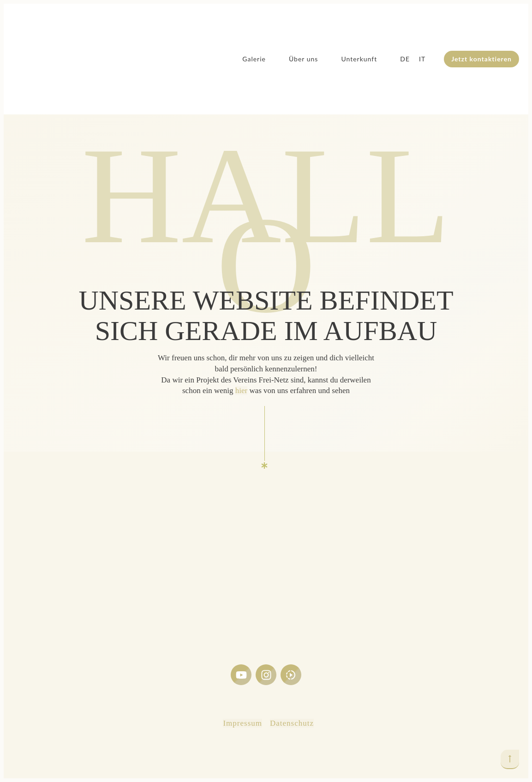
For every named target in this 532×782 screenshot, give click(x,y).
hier (241, 391)
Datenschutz (292, 723)
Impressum (242, 723)
